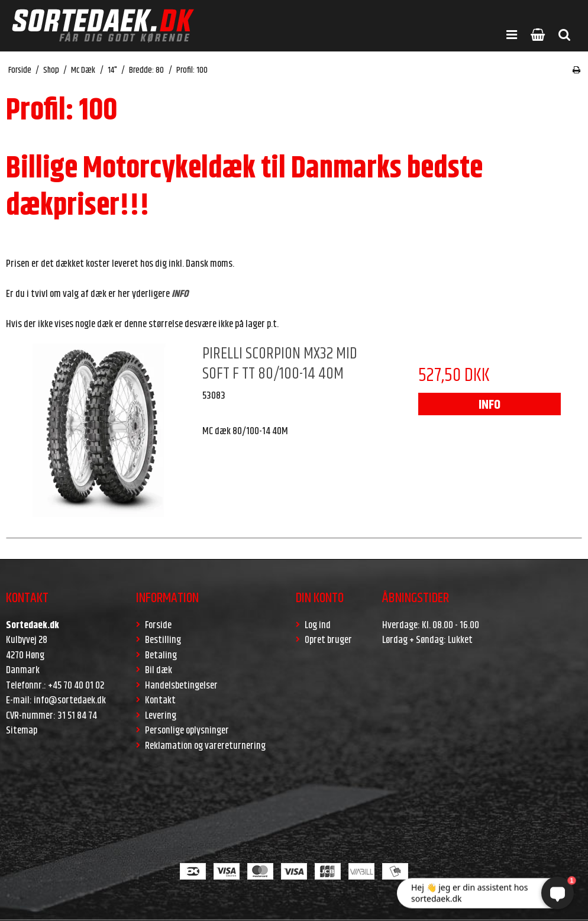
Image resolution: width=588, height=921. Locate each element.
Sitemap (22, 731)
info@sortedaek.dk (70, 700)
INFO (490, 405)
